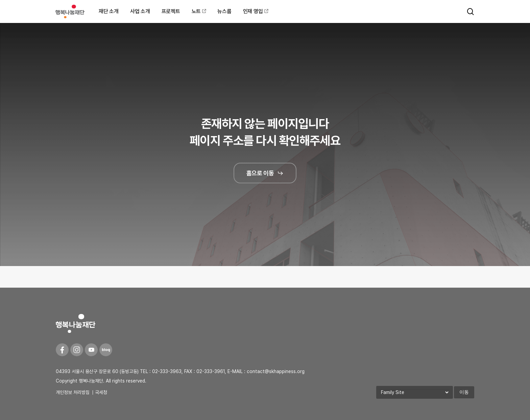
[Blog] (106, 350)
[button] (265, 173)
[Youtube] (91, 350)
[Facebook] (62, 350)
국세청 (101, 392)
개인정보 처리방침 (73, 392)
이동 (464, 392)
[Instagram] (77, 350)
